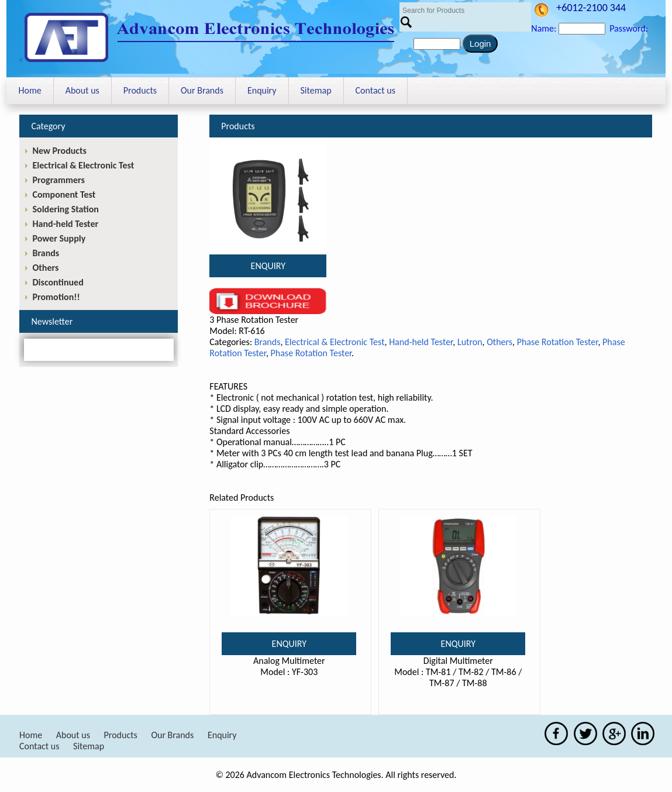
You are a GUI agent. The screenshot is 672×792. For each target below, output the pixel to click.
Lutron (470, 342)
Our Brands (202, 90)
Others (499, 342)
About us (82, 90)
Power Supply (59, 238)
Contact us (375, 90)
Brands (268, 342)
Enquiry (262, 90)
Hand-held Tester (421, 342)
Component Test (64, 194)
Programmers (58, 180)
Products (140, 90)
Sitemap (316, 90)
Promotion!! (56, 297)
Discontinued (58, 282)
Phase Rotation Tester (558, 342)
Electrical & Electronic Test (335, 342)
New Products (59, 151)
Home (30, 90)
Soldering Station (65, 209)
